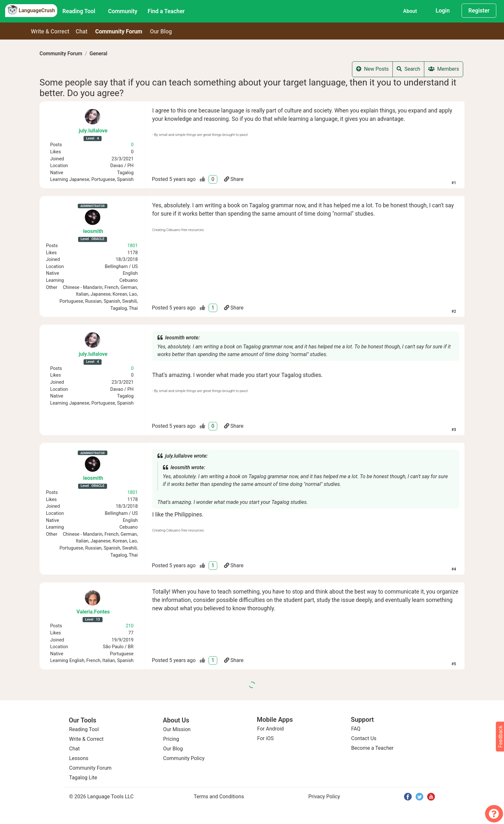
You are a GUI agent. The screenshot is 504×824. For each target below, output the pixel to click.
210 (130, 626)
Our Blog (173, 749)
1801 (132, 246)
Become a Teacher (373, 748)
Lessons (79, 758)
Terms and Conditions (219, 797)
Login (443, 11)
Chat (82, 31)
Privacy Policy (324, 797)
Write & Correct (50, 31)
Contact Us (364, 738)
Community (123, 11)
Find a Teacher (166, 11)
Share (234, 179)
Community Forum (61, 54)
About (410, 11)
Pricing (171, 739)
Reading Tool (79, 11)
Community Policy (184, 758)
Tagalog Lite (83, 778)
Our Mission (177, 729)
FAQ (356, 729)
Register (479, 11)
